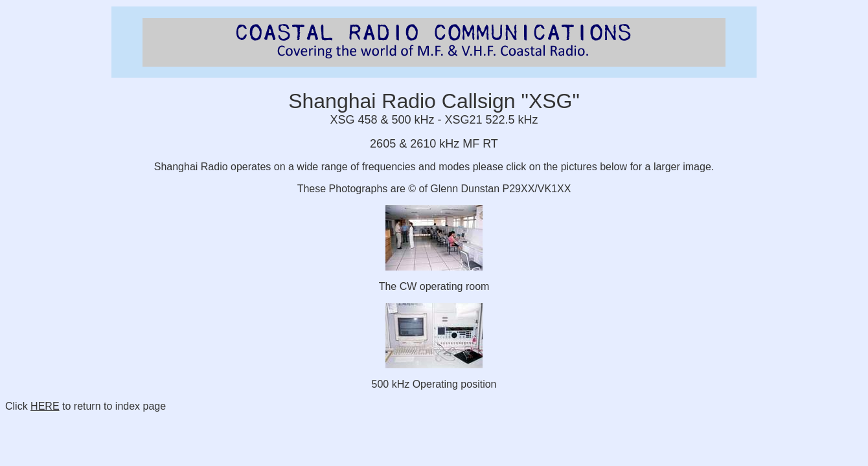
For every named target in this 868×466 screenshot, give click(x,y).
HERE (45, 406)
